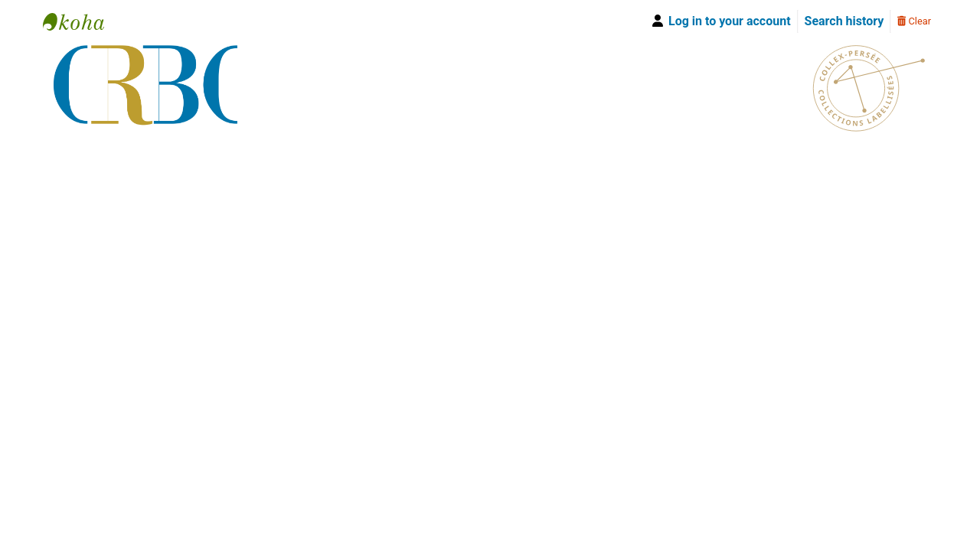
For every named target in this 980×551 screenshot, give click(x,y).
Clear (914, 21)
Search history (844, 21)
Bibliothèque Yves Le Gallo (81, 21)
